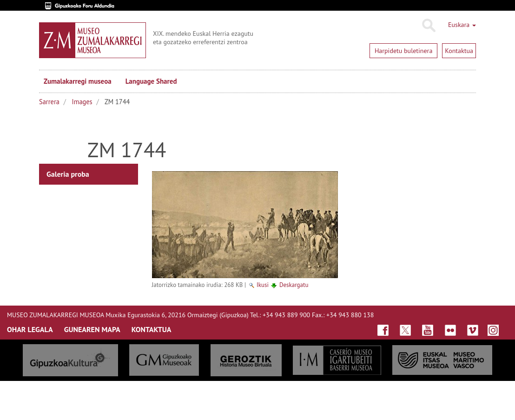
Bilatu (428, 26)
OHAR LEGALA (30, 329)
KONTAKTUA (152, 329)
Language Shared (151, 81)
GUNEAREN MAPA (92, 329)
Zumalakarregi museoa (78, 81)
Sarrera (49, 102)
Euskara (462, 25)
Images (82, 102)
